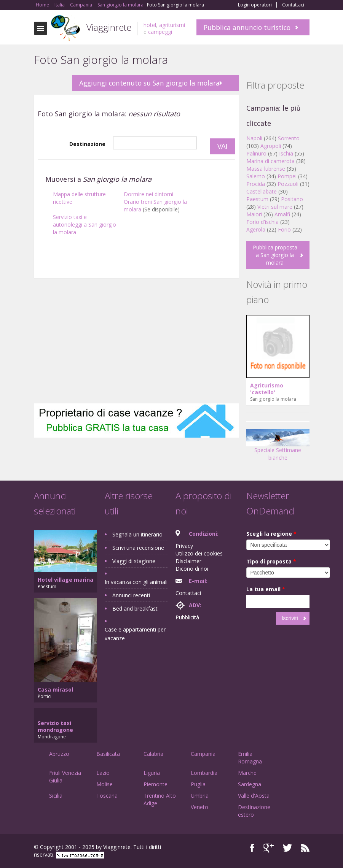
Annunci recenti (131, 595)
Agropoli (271, 146)
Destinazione (87, 144)
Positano (292, 199)
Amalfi (282, 214)
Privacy (184, 546)
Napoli (254, 138)
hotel (150, 25)
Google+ (269, 848)
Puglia (198, 784)
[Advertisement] (136, 343)
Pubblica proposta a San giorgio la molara (275, 255)
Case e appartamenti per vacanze (135, 634)
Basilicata (108, 754)
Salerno (256, 176)
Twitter (287, 848)
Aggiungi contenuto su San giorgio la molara (149, 83)
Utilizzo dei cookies (199, 553)
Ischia (286, 153)
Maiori (254, 214)
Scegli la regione (271, 534)
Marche (247, 773)
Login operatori (255, 5)
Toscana (107, 796)
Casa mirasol (55, 689)
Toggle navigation (41, 28)
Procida (256, 184)
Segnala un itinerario (137, 534)
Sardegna (250, 784)
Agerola (256, 229)
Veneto (199, 807)
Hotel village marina (65, 580)
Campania (203, 754)
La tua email (266, 589)
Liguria (152, 773)
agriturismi (172, 25)
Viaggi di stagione (134, 561)
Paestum (257, 199)
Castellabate (262, 191)
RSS (305, 848)
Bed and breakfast (135, 609)
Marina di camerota (270, 161)
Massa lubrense (266, 169)
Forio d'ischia (262, 222)
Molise (104, 784)
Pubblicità (187, 617)
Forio (284, 229)
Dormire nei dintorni (148, 194)
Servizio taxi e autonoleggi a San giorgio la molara (85, 225)
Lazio (103, 773)
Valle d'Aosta (254, 796)
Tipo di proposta (271, 561)
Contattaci (293, 5)
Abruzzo (59, 754)
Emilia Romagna (250, 758)
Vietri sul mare (275, 207)
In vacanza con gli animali (136, 582)
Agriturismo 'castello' (267, 389)
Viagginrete (109, 27)
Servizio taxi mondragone (55, 726)
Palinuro (256, 153)
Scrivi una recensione (138, 548)
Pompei (287, 176)
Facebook (252, 848)
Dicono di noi (192, 569)
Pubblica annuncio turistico (247, 27)
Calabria (153, 754)
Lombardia (204, 773)
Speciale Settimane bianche (278, 448)
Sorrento (289, 138)
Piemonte (156, 784)
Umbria (200, 796)
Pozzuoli (288, 184)
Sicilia (56, 796)
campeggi (160, 32)
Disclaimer (188, 561)
